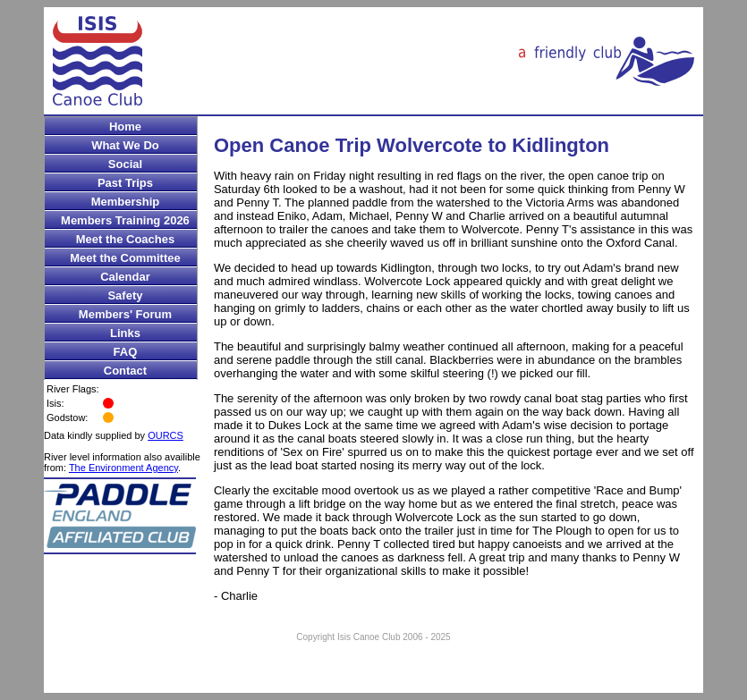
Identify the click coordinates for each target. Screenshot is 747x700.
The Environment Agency (123, 468)
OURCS (166, 435)
